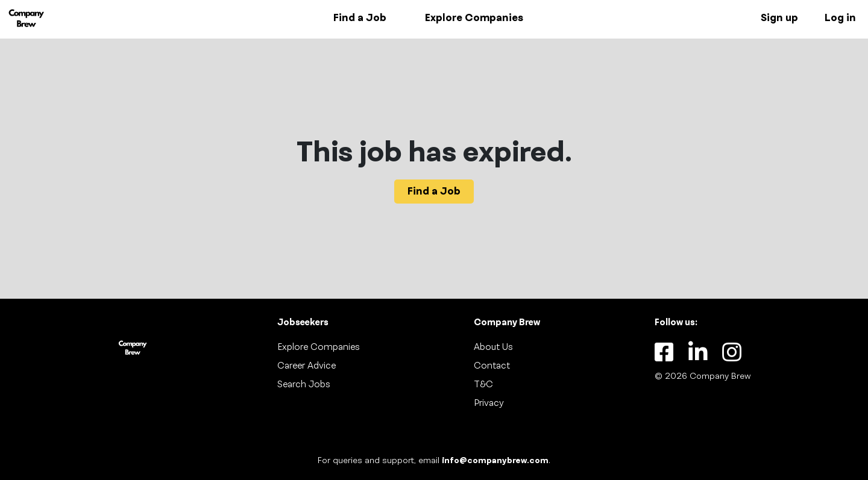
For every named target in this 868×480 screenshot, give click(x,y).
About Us (493, 348)
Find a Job (360, 18)
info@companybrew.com (495, 461)
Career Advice (307, 366)
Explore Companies (474, 18)
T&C (483, 385)
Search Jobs (304, 385)
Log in (840, 18)
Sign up (779, 18)
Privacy (489, 404)
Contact (492, 366)
